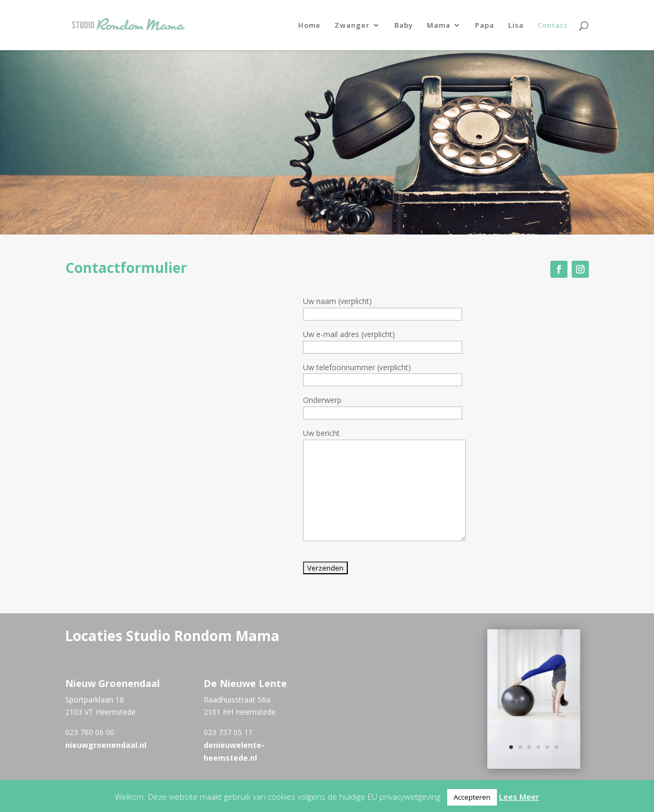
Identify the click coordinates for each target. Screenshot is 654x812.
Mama (439, 26)
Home (309, 26)
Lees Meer (519, 797)
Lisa (516, 26)
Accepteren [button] (472, 797)
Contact (552, 26)
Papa (485, 26)
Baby (404, 26)
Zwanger (352, 26)
